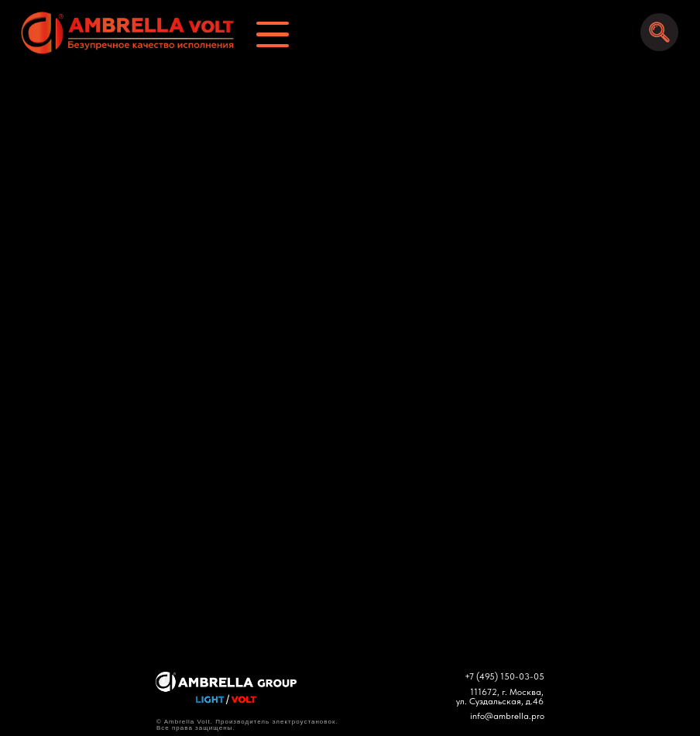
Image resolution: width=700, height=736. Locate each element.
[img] (120, 33)
